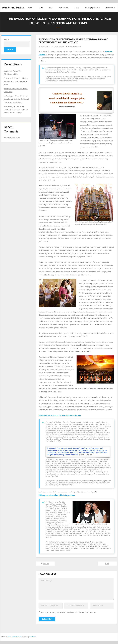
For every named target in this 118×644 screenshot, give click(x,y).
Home (30, 8)
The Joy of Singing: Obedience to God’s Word (16, 90)
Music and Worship (74, 47)
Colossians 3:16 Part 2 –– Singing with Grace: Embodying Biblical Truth (16, 81)
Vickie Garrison (59, 47)
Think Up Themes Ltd (14, 637)
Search (6, 40)
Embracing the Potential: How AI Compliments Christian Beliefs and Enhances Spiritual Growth (16, 99)
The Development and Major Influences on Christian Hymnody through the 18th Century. (16, 109)
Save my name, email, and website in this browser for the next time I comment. (69, 613)
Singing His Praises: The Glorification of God (13, 73)
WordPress (33, 637)
